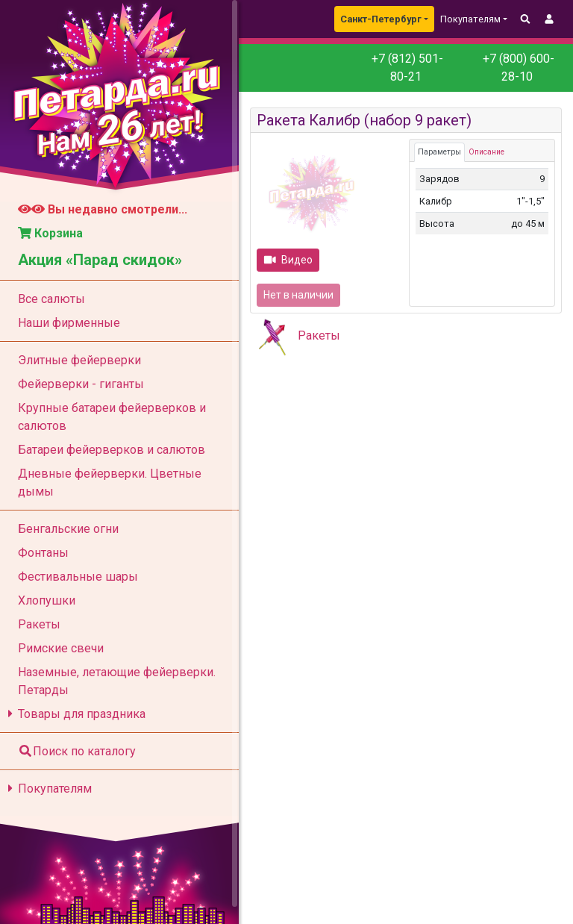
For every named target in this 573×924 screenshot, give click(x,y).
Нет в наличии (298, 295)
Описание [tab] (486, 152)
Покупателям (47, 789)
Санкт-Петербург (381, 19)
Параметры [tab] (439, 152)
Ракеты (319, 335)
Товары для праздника (74, 714)
